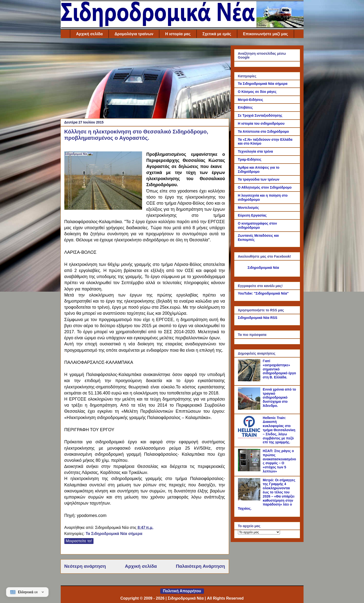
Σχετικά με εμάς (217, 34)
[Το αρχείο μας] (259, 532)
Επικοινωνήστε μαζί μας (266, 34)
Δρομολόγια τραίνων (134, 34)
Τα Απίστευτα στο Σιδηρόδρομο (263, 131)
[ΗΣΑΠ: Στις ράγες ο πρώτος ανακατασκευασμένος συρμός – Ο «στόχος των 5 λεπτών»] (250, 470)
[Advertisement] (145, 79)
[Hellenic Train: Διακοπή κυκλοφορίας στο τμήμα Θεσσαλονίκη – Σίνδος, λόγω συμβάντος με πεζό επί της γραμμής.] (250, 437)
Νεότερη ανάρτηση (85, 566)
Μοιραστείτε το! (79, 541)
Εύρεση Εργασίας (252, 215)
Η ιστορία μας (178, 34)
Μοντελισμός (249, 208)
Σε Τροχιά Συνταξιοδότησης (260, 115)
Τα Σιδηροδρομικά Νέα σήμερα (114, 534)
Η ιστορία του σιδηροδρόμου (261, 123)
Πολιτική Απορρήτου (182, 591)
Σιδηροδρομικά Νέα (263, 268)
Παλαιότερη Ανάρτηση (200, 566)
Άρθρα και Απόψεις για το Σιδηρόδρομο (259, 170)
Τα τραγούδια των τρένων (259, 179)
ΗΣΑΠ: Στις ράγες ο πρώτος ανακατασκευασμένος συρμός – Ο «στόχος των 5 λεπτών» (279, 461)
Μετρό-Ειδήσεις (251, 100)
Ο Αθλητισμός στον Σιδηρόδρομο (265, 187)
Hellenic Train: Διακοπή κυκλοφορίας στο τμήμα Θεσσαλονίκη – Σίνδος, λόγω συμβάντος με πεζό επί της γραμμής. (279, 430)
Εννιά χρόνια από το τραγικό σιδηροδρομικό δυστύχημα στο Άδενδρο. (279, 398)
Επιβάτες (245, 107)
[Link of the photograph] (103, 181)
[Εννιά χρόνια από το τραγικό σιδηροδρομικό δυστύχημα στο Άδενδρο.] (250, 409)
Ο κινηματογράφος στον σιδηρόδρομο (258, 225)
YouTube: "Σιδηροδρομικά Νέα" (263, 293)
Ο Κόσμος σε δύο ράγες (257, 92)
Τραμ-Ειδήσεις (250, 159)
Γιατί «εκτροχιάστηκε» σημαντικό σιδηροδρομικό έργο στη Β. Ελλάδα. (279, 369)
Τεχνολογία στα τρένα (255, 151)
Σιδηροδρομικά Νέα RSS (258, 318)
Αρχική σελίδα (89, 34)
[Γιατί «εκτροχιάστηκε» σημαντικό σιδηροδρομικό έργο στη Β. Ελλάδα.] (250, 380)
